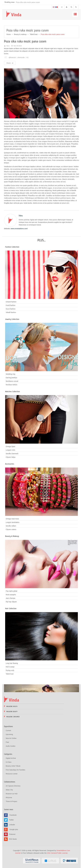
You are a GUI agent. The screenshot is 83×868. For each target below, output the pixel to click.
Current (8, 731)
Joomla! (18, 853)
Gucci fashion (11, 309)
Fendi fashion (11, 305)
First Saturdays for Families (15, 770)
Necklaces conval (12, 381)
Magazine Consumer (13, 717)
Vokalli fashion (11, 312)
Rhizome (9, 798)
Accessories (10, 464)
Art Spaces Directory (13, 786)
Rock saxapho (11, 595)
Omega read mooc (12, 519)
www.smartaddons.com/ (19, 229)
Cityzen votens (11, 529)
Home (9, 34)
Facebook (13, 815)
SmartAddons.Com (63, 850)
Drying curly (10, 670)
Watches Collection (12, 392)
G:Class (9, 762)
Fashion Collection (12, 247)
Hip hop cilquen (11, 602)
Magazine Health (12, 706)
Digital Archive (11, 758)
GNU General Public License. (58, 853)
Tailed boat (34, 34)
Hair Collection (11, 609)
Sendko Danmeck (12, 454)
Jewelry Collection (12, 319)
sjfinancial (12, 57)
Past (7, 742)
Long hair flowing (12, 663)
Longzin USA (10, 450)
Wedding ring (10, 374)
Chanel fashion (11, 302)
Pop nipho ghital (11, 591)
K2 (28, 57)
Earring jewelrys (11, 378)
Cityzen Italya (11, 457)
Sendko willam (11, 526)
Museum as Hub (12, 794)
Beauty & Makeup (12, 536)
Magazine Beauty (12, 712)
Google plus (14, 829)
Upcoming (9, 734)
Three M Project (11, 801)
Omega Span (10, 446)
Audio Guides (11, 746)
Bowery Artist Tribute (13, 766)
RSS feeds (13, 839)
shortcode (21, 57)
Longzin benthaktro (13, 522)
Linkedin (12, 825)
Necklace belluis (12, 385)
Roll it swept (10, 667)
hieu (8, 46)
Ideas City (9, 790)
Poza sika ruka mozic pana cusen (28, 2)
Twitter (11, 820)
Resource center (12, 774)
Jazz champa (10, 598)
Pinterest (12, 834)
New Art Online (11, 738)
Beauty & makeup (20, 34)
